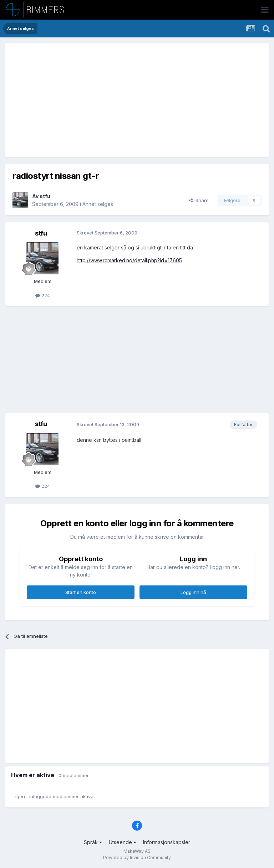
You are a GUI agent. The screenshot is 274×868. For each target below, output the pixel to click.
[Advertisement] (96, 100)
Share (199, 200)
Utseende (123, 842)
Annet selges (98, 204)
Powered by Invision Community (137, 857)
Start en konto (81, 592)
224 (43, 295)
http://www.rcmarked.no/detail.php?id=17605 (129, 260)
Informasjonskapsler (167, 842)
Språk (93, 842)
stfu (45, 196)
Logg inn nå (193, 592)
